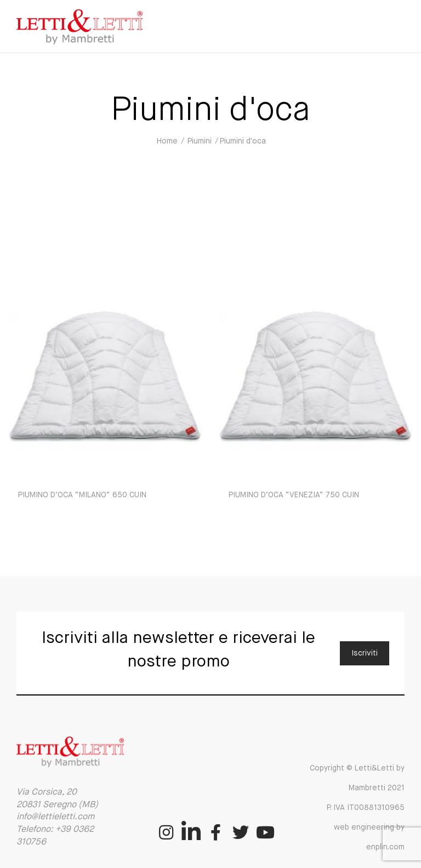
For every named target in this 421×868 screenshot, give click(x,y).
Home (167, 141)
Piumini (200, 141)
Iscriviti (365, 653)
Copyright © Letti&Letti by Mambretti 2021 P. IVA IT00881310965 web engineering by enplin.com (357, 808)
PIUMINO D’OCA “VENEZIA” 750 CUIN (294, 495)
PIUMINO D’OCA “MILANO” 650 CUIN (82, 495)
